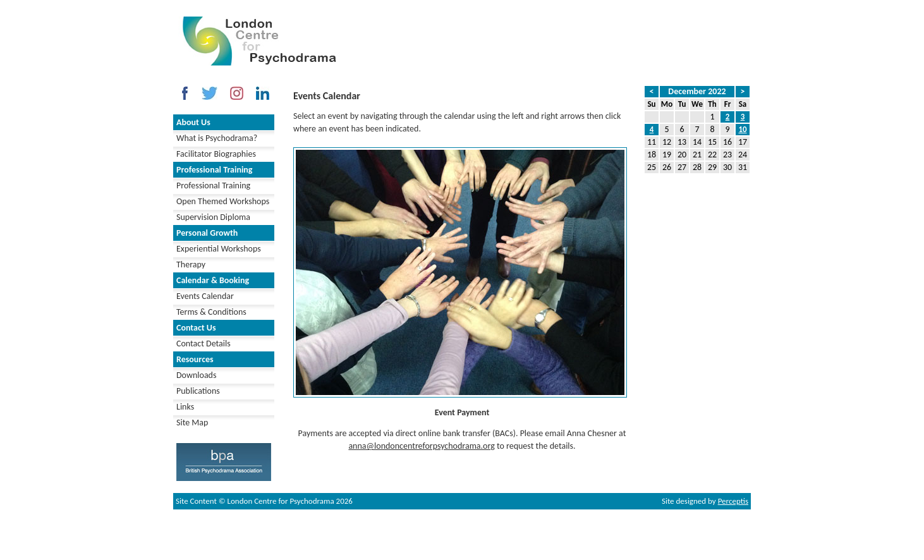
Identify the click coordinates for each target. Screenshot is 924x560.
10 (742, 129)
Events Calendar (205, 296)
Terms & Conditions (211, 312)
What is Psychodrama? (217, 138)
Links (185, 407)
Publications (198, 391)
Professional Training (213, 186)
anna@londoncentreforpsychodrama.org (421, 446)
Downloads (196, 375)
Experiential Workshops (219, 249)
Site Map (192, 423)
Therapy (191, 265)
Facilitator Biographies (216, 154)
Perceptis (733, 501)
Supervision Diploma (213, 217)
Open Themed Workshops (223, 201)
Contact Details (204, 344)
